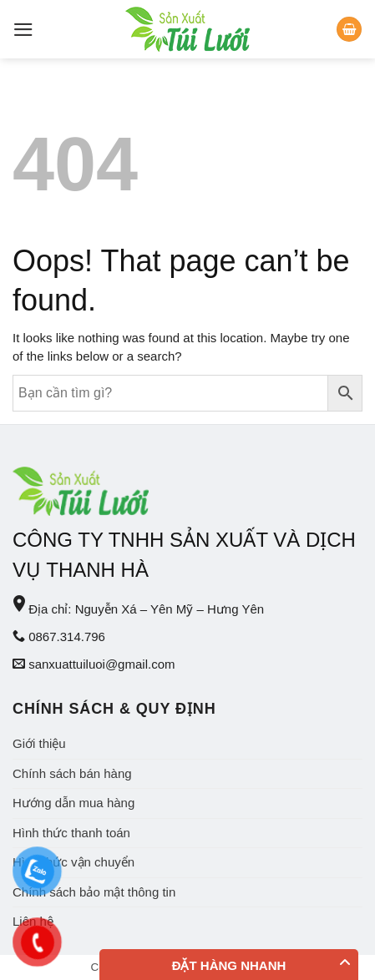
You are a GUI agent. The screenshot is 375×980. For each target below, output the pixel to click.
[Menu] (23, 30)
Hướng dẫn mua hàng (73, 803)
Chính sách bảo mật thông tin (94, 892)
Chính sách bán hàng (72, 773)
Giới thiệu (39, 743)
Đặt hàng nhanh (229, 965)
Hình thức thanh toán (71, 833)
